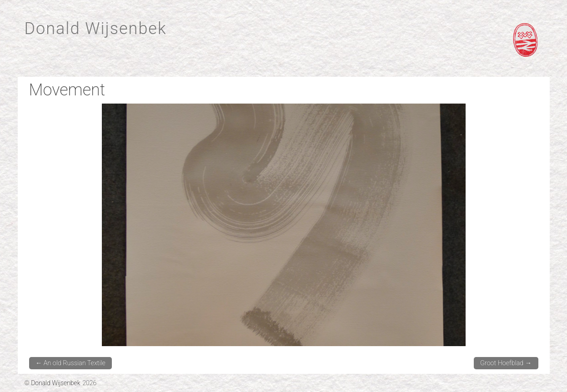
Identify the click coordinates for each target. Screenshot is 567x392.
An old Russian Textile (70, 363)
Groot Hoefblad (506, 363)
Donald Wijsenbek (96, 29)
